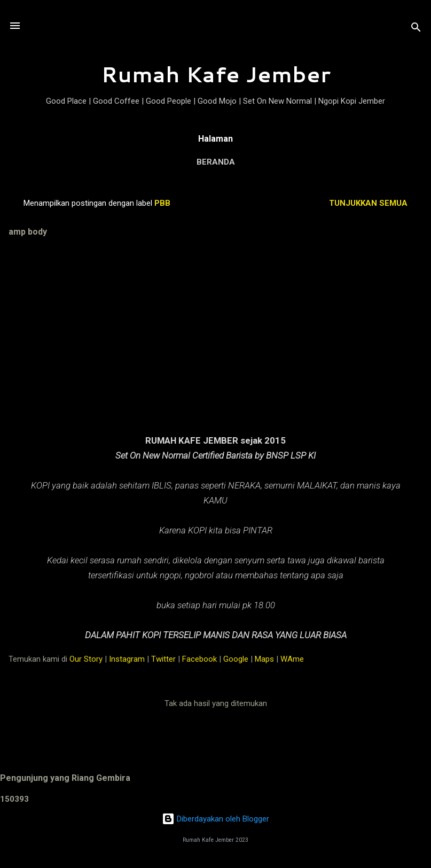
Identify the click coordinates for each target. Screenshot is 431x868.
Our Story (86, 659)
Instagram (127, 659)
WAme (292, 659)
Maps (264, 659)
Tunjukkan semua (368, 203)
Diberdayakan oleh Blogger (215, 819)
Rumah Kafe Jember (216, 74)
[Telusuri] (416, 29)
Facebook (199, 659)
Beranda (216, 162)
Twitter (163, 659)
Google (236, 659)
